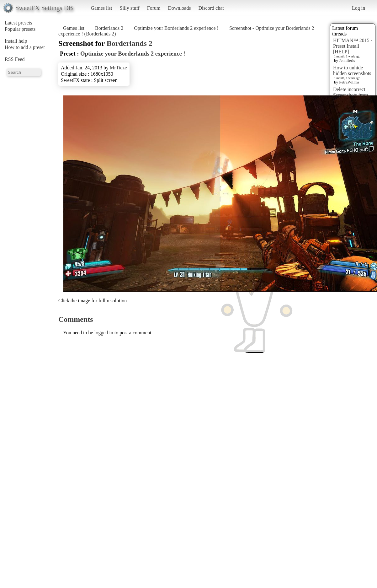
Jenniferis (347, 60)
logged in (104, 333)
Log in (358, 8)
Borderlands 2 (109, 28)
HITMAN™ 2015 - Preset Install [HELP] (353, 46)
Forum (154, 8)
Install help (16, 41)
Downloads (179, 8)
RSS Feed (15, 59)
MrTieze (118, 68)
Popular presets (20, 29)
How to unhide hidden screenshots (352, 70)
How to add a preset (25, 47)
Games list (102, 8)
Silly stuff (130, 8)
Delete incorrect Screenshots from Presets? (351, 95)
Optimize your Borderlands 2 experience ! (176, 28)
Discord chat (211, 8)
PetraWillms (349, 82)
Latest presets (19, 23)
